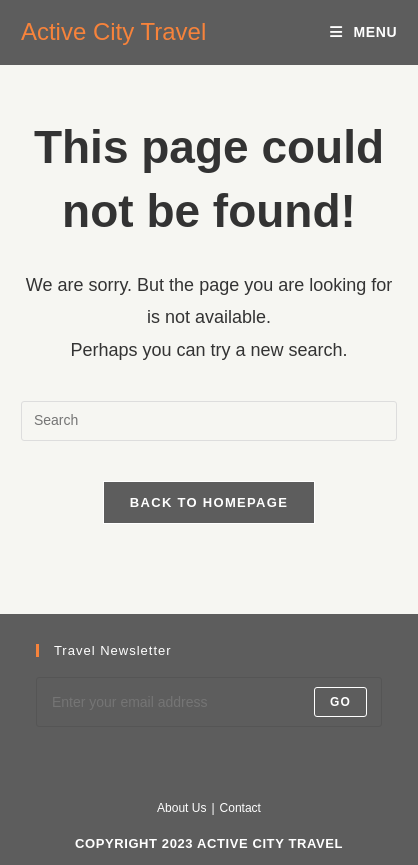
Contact (240, 808)
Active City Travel (113, 31)
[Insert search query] (209, 421)
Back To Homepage (209, 502)
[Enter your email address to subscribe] (209, 702)
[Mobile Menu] (363, 32)
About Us (181, 808)
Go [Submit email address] (340, 702)
